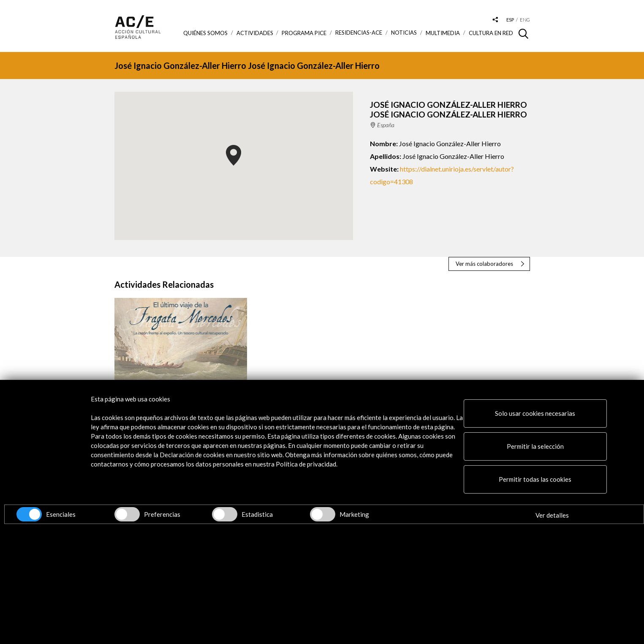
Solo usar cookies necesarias (535, 413)
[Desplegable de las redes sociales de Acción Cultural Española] (495, 20)
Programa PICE (304, 33)
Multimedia (443, 33)
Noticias (404, 33)
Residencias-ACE (359, 33)
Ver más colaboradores (484, 264)
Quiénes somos (205, 33)
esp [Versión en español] (510, 20)
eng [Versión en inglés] (525, 20)
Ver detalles (552, 515)
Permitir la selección (535, 446)
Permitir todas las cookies (535, 479)
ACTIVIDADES (255, 33)
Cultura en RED (491, 33)
